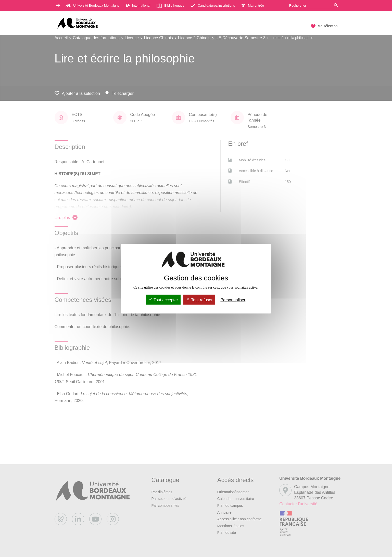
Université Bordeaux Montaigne (92, 5)
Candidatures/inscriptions (213, 5)
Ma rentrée (253, 5)
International (138, 5)
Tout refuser (199, 300)
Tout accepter (163, 300)
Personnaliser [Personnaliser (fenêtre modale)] (233, 300)
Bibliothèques (170, 6)
